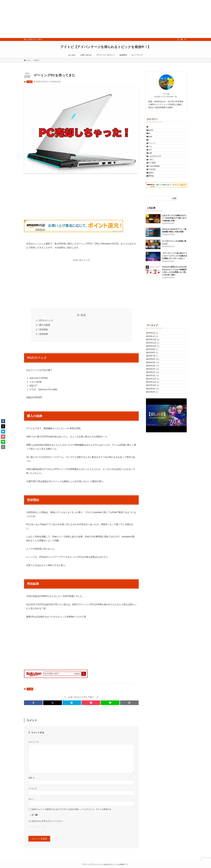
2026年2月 (154, 372)
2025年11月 (155, 389)
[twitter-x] (178, 39)
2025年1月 (155, 445)
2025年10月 (155, 395)
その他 (29, 82)
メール (32, 788)
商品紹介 (153, 207)
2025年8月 (154, 406)
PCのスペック (46, 320)
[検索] (185, 39)
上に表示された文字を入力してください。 (46, 821)
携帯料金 (153, 213)
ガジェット (154, 156)
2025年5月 (155, 423)
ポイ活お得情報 (156, 196)
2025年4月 (155, 429)
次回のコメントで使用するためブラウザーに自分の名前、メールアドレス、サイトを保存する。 (72, 809)
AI (150, 128)
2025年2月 (155, 440)
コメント (33, 742)
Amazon (153, 134)
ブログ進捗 (154, 190)
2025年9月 (154, 400)
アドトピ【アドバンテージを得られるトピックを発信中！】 (106, 47)
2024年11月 (155, 457)
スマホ (152, 167)
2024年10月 (155, 462)
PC (150, 150)
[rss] (182, 39)
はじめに (153, 184)
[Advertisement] (81, 19)
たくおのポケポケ (157, 179)
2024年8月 (154, 474)
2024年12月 (155, 451)
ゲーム (152, 162)
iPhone (152, 145)
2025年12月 (155, 383)
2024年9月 (155, 468)
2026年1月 (154, 378)
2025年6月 (155, 417)
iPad (151, 139)
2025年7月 (154, 412)
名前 (32, 778)
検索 (174, 236)
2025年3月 (155, 434)
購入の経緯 (45, 325)
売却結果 (44, 334)
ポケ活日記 (154, 201)
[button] (33, 703)
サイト (31, 799)
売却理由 (44, 330)
